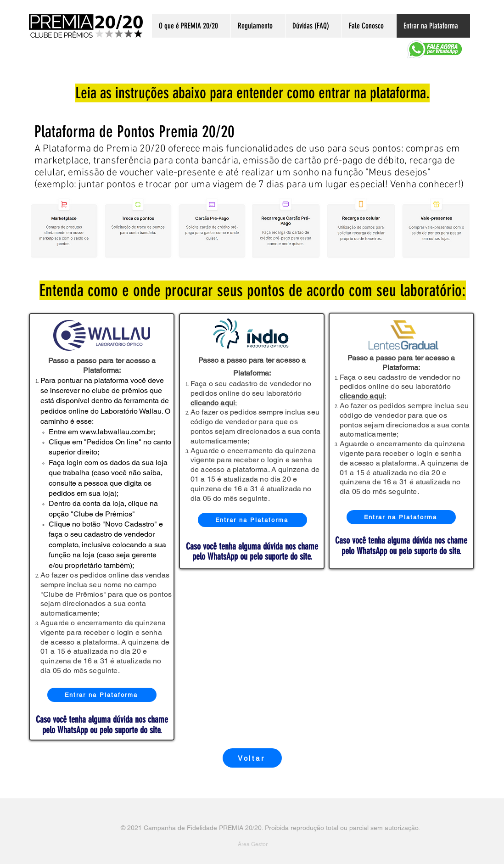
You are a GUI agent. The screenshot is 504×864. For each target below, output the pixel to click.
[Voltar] (252, 758)
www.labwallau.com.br (117, 432)
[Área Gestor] (252, 844)
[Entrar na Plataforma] (102, 695)
